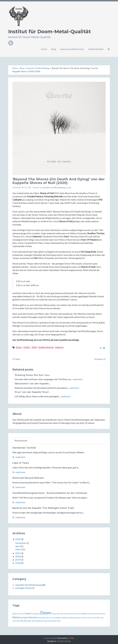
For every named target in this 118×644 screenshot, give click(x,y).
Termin (90, 618)
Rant (44, 618)
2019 (18, 560)
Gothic (27, 347)
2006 (33, 621)
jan (70, 188)
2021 (18, 553)
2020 (34, 347)
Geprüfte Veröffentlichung (53, 188)
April (18, 546)
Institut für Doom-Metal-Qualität (50, 32)
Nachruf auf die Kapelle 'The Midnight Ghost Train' (43, 508)
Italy (100, 614)
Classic (22, 614)
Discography (35, 614)
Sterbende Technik (24, 448)
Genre (78, 614)
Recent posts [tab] (21, 440)
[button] (109, 49)
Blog (54, 49)
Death (28, 613)
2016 (50, 621)
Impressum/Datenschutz (72, 49)
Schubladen (57, 618)
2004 (26, 621)
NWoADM (33, 618)
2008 (38, 621)
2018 (18, 563)
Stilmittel (65, 618)
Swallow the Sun (46, 347)
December (21, 543)
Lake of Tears (21, 463)
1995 (18, 621)
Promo (40, 618)
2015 (46, 621)
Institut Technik (93, 614)
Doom (19, 347)
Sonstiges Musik (23, 588)
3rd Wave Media (64, 641)
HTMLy (71, 638)
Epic (68, 614)
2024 (18, 539)
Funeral (72, 614)
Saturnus (59, 347)
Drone (54, 614)
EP (65, 614)
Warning (100, 618)
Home (44, 49)
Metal (16, 617)
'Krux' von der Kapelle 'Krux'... (32, 392)
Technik (84, 618)
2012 (42, 621)
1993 (14, 621)
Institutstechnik (96, 49)
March (19, 549)
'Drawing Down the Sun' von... (33, 375)
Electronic (60, 614)
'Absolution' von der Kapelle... (32, 384)
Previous (100, 359)
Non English (24, 618)
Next (16, 359)
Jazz (104, 614)
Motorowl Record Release (28, 478)
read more (78, 379)
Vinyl (95, 618)
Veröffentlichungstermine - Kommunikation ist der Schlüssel (50, 493)
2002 (22, 621)
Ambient (15, 614)
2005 (29, 621)
